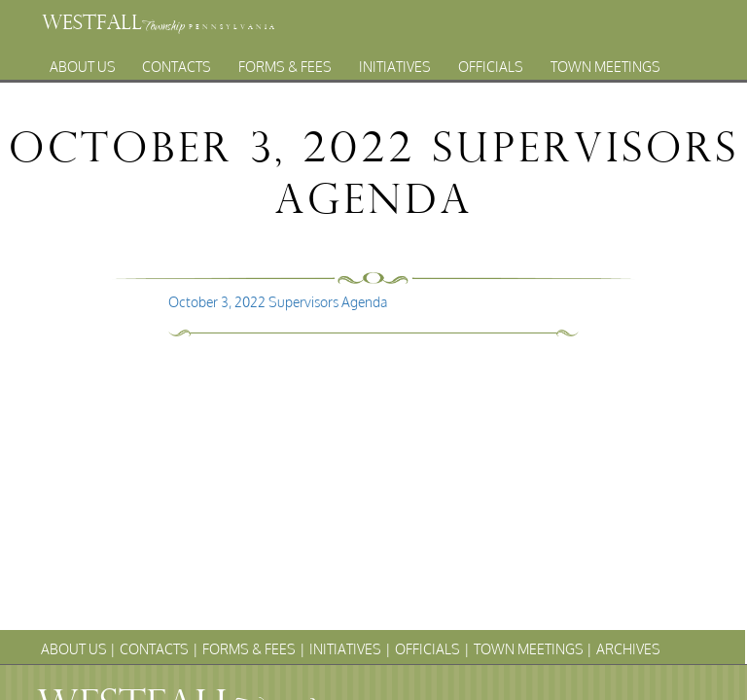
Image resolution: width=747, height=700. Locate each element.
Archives (355, 83)
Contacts (177, 62)
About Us (83, 62)
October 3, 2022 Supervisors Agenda (278, 302)
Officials (491, 62)
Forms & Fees (285, 62)
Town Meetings (605, 62)
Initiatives (395, 62)
